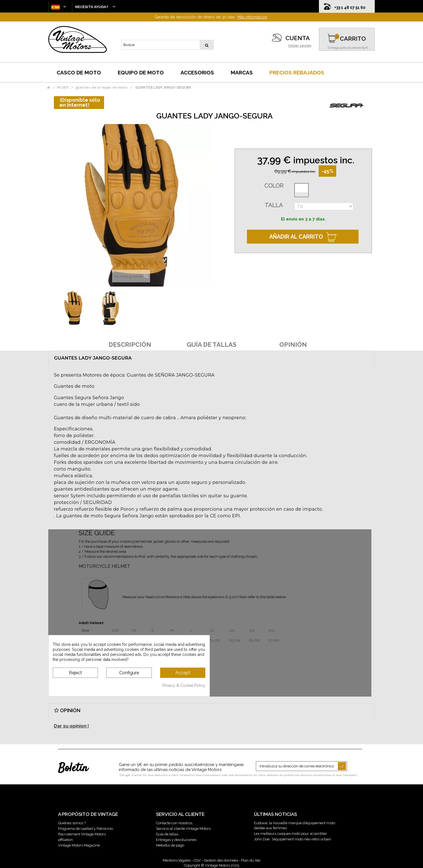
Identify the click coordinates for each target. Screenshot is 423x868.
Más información (252, 17)
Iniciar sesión (300, 46)
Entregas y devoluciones (176, 840)
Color (274, 186)
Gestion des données (221, 860)
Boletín (73, 768)
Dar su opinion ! (71, 726)
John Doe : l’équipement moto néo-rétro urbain (293, 839)
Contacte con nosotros (174, 823)
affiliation (65, 840)
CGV (197, 860)
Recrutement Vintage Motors (82, 834)
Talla (274, 205)
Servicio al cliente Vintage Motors (183, 829)
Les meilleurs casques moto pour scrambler (290, 834)
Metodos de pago (170, 845)
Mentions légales (177, 860)
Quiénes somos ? (72, 823)
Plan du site (251, 860)
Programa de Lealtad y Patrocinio (86, 829)
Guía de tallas (167, 834)
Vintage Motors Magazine (79, 845)
